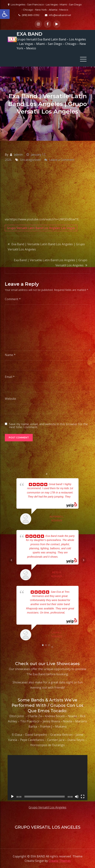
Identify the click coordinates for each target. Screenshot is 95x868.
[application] (48, 777)
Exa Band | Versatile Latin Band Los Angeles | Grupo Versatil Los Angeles (46, 247)
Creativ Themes (60, 861)
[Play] (12, 796)
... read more (66, 557)
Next (84, 560)
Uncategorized (30, 160)
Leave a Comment (62, 160)
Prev (11, 560)
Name (10, 355)
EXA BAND (29, 34)
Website (10, 398)
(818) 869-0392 (29, 15)
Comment (13, 299)
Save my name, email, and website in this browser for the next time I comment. (48, 425)
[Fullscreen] (83, 796)
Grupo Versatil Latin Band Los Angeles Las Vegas (41, 228)
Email (10, 377)
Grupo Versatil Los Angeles (47, 807)
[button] (5, 14)
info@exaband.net (58, 15)
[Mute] (77, 796)
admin (18, 154)
